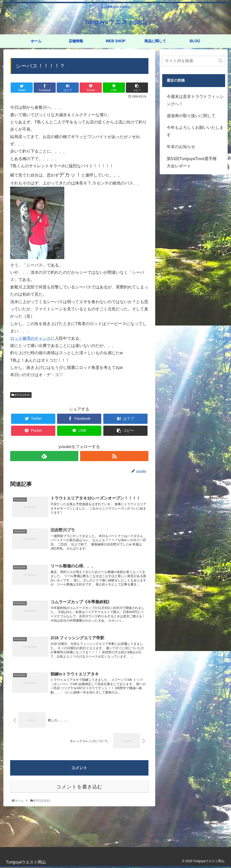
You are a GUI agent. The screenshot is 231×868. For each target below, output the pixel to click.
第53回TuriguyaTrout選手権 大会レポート (194, 162)
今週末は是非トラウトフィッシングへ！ (195, 100)
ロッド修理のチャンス (30, 338)
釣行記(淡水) (21, 395)
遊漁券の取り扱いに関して (191, 116)
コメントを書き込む (79, 788)
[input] (194, 61)
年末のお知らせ (181, 147)
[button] (220, 61)
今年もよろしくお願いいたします (195, 131)
